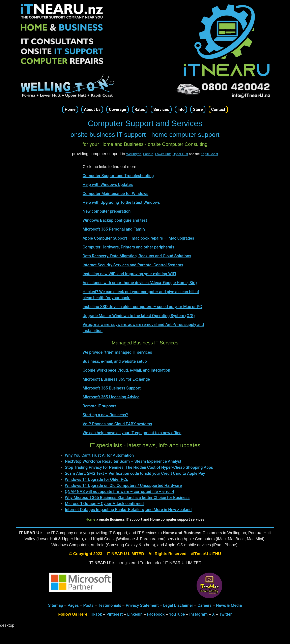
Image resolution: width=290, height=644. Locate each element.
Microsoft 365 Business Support (112, 388)
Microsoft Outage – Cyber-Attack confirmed (104, 504)
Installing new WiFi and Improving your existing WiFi (129, 274)
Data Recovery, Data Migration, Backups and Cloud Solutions (137, 256)
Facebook (156, 614)
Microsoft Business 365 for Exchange (116, 379)
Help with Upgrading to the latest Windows (121, 202)
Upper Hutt (180, 154)
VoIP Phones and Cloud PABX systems (117, 424)
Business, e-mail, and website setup (115, 361)
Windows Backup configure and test (115, 220)
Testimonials (110, 605)
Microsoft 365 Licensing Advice (111, 397)
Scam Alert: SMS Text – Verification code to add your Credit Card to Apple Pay (135, 473)
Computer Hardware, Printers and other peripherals (128, 247)
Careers (205, 605)
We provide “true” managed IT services (117, 352)
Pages (73, 605)
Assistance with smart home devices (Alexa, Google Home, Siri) (140, 283)
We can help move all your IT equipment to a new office (132, 433)
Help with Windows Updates (108, 184)
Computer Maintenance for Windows (115, 194)
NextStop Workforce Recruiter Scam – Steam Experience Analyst (123, 461)
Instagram (198, 614)
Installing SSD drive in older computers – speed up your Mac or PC (142, 307)
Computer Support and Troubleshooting (118, 176)
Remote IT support (99, 406)
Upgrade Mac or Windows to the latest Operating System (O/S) (139, 316)
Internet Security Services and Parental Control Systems (133, 265)
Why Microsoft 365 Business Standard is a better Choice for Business (127, 498)
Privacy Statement (142, 605)
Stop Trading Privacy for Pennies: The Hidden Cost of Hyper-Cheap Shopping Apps (139, 467)
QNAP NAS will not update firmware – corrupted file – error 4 (120, 492)
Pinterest (115, 614)
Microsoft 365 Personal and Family (114, 229)
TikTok (96, 614)
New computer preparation (107, 211)
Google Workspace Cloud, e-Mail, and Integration (126, 370)
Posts (88, 605)
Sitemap (56, 605)
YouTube (177, 614)
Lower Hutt (163, 154)
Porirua (148, 154)
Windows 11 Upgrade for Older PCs (96, 479)
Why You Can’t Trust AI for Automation (99, 455)
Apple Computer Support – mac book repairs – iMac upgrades (138, 238)
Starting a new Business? (105, 415)
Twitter (225, 614)
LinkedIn (135, 614)
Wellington (134, 154)
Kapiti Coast (209, 154)
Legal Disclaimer (178, 605)
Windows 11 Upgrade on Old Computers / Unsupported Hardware (123, 485)
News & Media (229, 605)
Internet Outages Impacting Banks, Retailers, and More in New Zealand (128, 510)
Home (90, 519)
